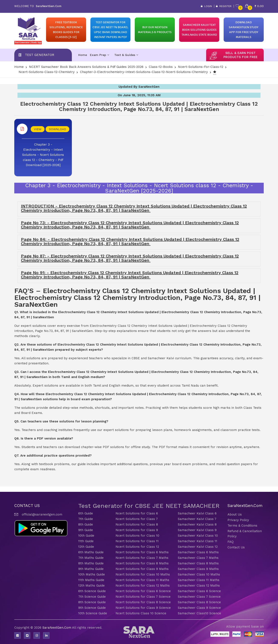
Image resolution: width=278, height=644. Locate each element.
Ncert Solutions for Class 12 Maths (143, 586)
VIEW (38, 129)
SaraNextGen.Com (57, 628)
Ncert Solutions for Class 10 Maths (143, 574)
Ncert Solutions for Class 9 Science (143, 608)
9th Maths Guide (91, 569)
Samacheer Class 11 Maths (199, 580)
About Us (235, 514)
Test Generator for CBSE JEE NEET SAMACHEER (149, 506)
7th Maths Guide (91, 558)
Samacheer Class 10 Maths (199, 574)
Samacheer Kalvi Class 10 (198, 536)
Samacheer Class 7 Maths (198, 558)
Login (206, 6)
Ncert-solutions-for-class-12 (201, 67)
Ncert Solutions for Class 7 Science (143, 597)
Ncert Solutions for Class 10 (137, 536)
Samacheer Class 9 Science (199, 608)
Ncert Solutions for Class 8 (137, 524)
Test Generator (40, 55)
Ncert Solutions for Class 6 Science (143, 591)
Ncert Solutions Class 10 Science (141, 613)
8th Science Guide (92, 602)
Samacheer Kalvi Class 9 (197, 530)
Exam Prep (100, 55)
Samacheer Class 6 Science (199, 591)
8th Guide (86, 524)
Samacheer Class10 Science (199, 613)
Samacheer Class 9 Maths (198, 569)
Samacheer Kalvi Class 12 (198, 547)
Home (83, 55)
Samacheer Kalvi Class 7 (197, 519)
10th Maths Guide (92, 574)
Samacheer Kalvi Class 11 (198, 541)
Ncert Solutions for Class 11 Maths (142, 580)
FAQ (231, 542)
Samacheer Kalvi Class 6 (197, 513)
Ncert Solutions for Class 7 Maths (142, 558)
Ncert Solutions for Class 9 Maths (142, 569)
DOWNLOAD (57, 129)
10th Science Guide (93, 613)
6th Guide (86, 513)
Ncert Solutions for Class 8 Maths (142, 563)
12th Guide (86, 547)
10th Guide (86, 536)
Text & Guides (126, 55)
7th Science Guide (92, 597)
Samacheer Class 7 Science (199, 597)
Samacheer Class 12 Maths (199, 586)
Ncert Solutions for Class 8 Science (143, 602)
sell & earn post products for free (240, 55)
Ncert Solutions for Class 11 (137, 541)
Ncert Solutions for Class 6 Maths (142, 552)
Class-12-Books (161, 67)
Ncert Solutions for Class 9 (137, 530)
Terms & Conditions (242, 526)
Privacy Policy (238, 520)
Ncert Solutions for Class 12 (137, 547)
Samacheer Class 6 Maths (198, 552)
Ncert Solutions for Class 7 (137, 519)
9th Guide (86, 530)
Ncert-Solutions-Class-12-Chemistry (47, 72)
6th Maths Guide (91, 552)
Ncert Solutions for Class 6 (137, 513)
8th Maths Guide (91, 563)
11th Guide (86, 541)
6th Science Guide (92, 591)
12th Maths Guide (91, 586)
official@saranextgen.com (42, 514)
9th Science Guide (92, 608)
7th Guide (86, 519)
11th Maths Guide (91, 580)
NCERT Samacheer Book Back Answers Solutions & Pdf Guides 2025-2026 (86, 67)
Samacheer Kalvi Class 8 (197, 524)
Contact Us (236, 547)
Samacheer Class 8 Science (199, 602)
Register (224, 6)
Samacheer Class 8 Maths (198, 563)
